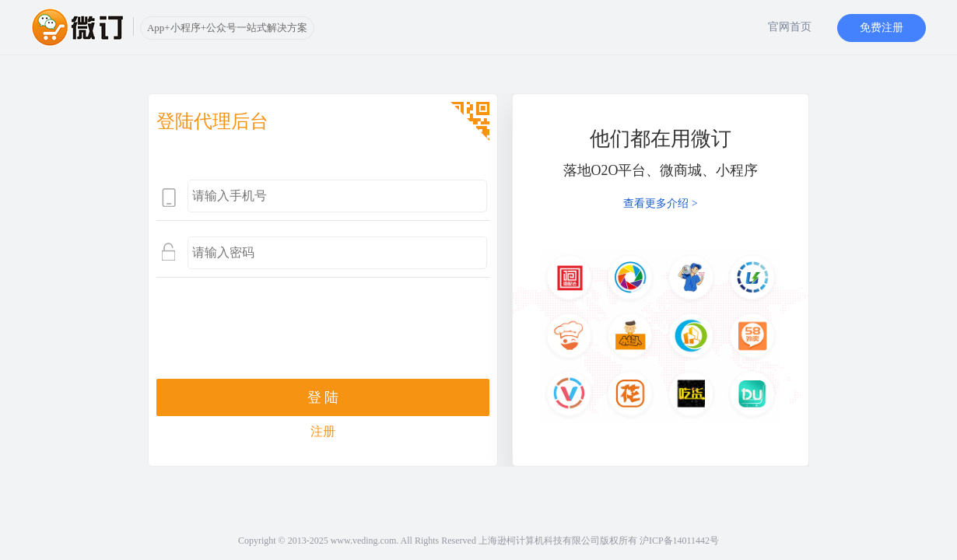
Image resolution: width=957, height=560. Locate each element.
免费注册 (882, 28)
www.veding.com (364, 541)
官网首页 (790, 27)
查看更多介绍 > (660, 203)
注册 (323, 431)
